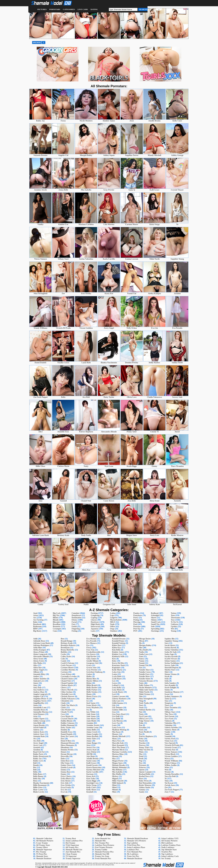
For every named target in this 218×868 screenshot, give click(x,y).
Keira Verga (91, 785)
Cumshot (75, 613)
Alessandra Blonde (41, 656)
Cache (63, 654)
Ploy (141, 754)
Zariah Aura (170, 785)
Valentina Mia (171, 723)
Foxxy (89, 648)
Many (114, 739)
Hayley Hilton (92, 681)
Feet (73, 624)
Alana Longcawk (40, 654)
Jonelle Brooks (92, 759)
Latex (93, 631)
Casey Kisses (66, 674)
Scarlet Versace (171, 659)
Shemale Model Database (137, 839)
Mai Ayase (116, 732)
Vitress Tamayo (171, 752)
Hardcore (95, 622)
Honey (89, 694)
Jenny (89, 741)
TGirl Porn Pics (134, 845)
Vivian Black (170, 754)
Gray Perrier (92, 670)
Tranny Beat (71, 839)
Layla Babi (117, 676)
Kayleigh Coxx (92, 783)
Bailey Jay (38, 759)
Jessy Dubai (91, 752)
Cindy (63, 703)
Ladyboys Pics (133, 850)
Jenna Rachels (92, 736)
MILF (113, 622)
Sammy (142, 790)
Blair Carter (38, 790)
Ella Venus (65, 763)
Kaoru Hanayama (94, 767)
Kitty (114, 661)
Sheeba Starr (170, 670)
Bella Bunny (38, 776)
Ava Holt (37, 741)
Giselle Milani (92, 661)
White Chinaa (170, 763)
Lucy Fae (116, 723)
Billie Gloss (38, 787)
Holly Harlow (92, 688)
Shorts (154, 618)
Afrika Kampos (40, 650)
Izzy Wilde (91, 712)
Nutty (141, 714)
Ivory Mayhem (93, 708)
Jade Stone (91, 714)
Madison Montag (119, 730)
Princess (143, 767)
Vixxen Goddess (171, 756)
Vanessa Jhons (171, 730)
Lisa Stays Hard (119, 714)
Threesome (175, 618)
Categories (69, 9)
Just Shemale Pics (73, 852)
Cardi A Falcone (67, 663)
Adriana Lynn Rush (42, 643)
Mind (114, 787)
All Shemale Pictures (45, 841)
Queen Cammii (145, 772)
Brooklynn (65, 648)
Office (113, 627)
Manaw (115, 734)
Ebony (74, 620)
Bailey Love (38, 761)
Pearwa (142, 745)
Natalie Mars (144, 676)
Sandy (142, 792)
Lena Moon (117, 690)
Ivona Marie (91, 705)
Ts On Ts (174, 622)
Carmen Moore (67, 668)
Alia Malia (38, 663)
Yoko (167, 781)
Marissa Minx (118, 754)
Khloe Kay (117, 648)
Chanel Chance (67, 679)
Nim (141, 696)
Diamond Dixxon (68, 743)
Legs (112, 615)
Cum (55, 631)
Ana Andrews (39, 690)
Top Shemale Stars (169, 850)
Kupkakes (116, 668)
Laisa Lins (116, 672)
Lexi (114, 694)
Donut (63, 752)
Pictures (42, 9)
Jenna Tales (91, 739)
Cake (63, 659)
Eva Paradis (91, 641)
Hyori (89, 699)
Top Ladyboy (132, 843)
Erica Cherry (66, 776)
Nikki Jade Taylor (146, 690)
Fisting (74, 631)
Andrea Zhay (39, 692)
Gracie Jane (91, 668)
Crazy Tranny (42, 843)
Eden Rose (65, 761)
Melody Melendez (119, 767)
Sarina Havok (170, 648)
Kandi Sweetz (92, 765)
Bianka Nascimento (41, 783)
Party (136, 618)
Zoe (166, 787)
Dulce (63, 759)
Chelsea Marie (67, 685)
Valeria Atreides (171, 728)
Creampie (57, 629)
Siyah (167, 676)
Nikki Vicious (145, 694)
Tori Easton (169, 716)
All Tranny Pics (72, 847)
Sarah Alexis (170, 645)
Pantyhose (138, 615)
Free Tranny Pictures (104, 847)
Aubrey (36, 730)
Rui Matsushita (145, 783)
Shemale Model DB (52, 867)
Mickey (115, 776)
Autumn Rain (39, 736)
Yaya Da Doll (170, 776)
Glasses (94, 620)
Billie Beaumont (40, 785)
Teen (173, 615)
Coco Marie (66, 716)
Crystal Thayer (67, 719)
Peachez (142, 743)
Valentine (169, 725)
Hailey (89, 676)
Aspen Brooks (39, 725)
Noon (141, 708)
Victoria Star (170, 750)
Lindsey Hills (118, 710)
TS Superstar (71, 856)
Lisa (114, 712)
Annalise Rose (39, 710)
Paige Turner (144, 721)
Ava (35, 739)
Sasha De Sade (171, 652)
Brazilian (57, 624)
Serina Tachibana (172, 663)
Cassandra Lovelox (69, 676)
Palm (141, 723)
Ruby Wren (144, 781)
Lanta (115, 674)
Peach (142, 741)
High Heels (95, 624)
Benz (35, 781)
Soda (167, 679)
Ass (35, 618)
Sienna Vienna (171, 674)
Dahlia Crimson (67, 723)
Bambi (36, 765)
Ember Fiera (66, 765)
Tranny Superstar (73, 858)
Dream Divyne (67, 754)
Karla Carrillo (92, 772)
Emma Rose (66, 772)
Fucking (94, 613)
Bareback (37, 624)
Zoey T (168, 792)
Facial (74, 622)
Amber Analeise (40, 679)
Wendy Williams (171, 761)
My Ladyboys (133, 854)
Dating (94, 9)
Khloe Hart (117, 645)
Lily (114, 705)
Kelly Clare (91, 787)
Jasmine (90, 723)
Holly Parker (92, 690)
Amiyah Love (39, 681)
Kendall (90, 792)
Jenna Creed (92, 732)
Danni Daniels (67, 734)
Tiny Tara (169, 714)
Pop (141, 761)
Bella (35, 772)
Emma (64, 770)
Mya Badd (143, 650)
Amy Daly (37, 688)
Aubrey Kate (39, 732)
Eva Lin (64, 792)
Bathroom (37, 627)
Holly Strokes (92, 692)
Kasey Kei (91, 776)
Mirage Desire (145, 639)
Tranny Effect (42, 847)
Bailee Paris (38, 754)
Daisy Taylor (66, 728)
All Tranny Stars (43, 845)
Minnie (115, 790)
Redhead (155, 613)
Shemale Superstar (44, 850)
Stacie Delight (170, 688)
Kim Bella (116, 650)
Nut (141, 712)
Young (174, 631)
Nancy (142, 659)
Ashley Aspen (39, 719)
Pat (140, 734)
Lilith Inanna (118, 703)
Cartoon (64, 672)
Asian (36, 615)
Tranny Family (101, 850)
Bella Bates (38, 774)
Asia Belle (37, 723)
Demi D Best (66, 741)
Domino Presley (67, 750)
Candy (64, 661)
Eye (88, 645)
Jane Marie (91, 719)
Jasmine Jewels (93, 725)
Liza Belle (116, 719)
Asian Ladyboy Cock (170, 856)
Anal (35, 613)
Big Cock (57, 613)
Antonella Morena (41, 712)
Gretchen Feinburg (94, 672)
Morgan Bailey (145, 645)
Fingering (76, 629)
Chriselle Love (67, 694)
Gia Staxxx (91, 654)
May (114, 759)
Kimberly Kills (118, 656)
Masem (115, 756)
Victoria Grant (171, 747)
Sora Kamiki (170, 685)
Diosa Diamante (67, 745)
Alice (35, 665)
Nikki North (144, 692)
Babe (35, 622)
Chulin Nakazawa (68, 699)
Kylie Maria (117, 670)
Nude (112, 624)
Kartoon (90, 774)
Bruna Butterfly (67, 650)
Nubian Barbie (145, 710)
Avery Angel (38, 743)
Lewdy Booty (118, 692)
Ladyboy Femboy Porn (171, 845)
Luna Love (117, 728)
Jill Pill (89, 754)
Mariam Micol (118, 750)
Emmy (64, 774)
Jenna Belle (91, 730)
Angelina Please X (41, 699)
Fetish (74, 627)
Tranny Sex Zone (102, 856)
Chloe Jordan (66, 692)
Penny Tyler (144, 747)
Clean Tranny (71, 854)
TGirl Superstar (72, 845)
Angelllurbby (39, 703)
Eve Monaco (91, 643)
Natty (141, 683)
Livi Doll (116, 716)
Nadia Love (144, 654)
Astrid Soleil (38, 728)
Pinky (141, 752)
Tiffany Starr (170, 712)
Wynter (168, 772)
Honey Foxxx (92, 696)
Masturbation (116, 620)
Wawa (167, 759)
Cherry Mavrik (67, 690)
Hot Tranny (70, 843)
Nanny (142, 661)
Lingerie (114, 618)
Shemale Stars (42, 856)
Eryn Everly (66, 787)
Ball (35, 763)
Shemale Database (44, 858)
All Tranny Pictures (169, 841)
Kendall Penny (118, 641)
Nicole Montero (145, 688)
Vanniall (168, 736)
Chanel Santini (67, 683)
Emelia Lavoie (67, 767)
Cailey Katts (66, 656)
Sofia (167, 681)
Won (167, 770)
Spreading (155, 629)
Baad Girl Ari (39, 752)
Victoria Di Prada (172, 745)
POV (135, 631)
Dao (62, 739)
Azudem (37, 750)
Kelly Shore (91, 790)
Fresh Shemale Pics (103, 858)
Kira (114, 659)
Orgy (112, 629)
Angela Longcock (40, 694)
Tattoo (174, 613)
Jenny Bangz (92, 743)
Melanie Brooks (119, 765)
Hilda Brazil (91, 685)
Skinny (154, 620)
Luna (114, 725)
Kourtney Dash (118, 665)
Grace (89, 665)
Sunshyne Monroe (172, 692)
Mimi (114, 785)
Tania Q (168, 699)
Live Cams (83, 9)
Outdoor (114, 631)
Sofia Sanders (170, 683)
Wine (167, 767)
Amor (36, 683)
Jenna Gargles (92, 734)
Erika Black (66, 779)
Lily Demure (117, 708)
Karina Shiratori (93, 770)
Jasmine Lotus (92, 728)
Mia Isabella (117, 772)
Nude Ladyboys (168, 847)
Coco (63, 714)
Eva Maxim (91, 639)
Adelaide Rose (39, 641)
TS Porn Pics (42, 854)
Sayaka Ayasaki (171, 656)
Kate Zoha (91, 779)
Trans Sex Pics (133, 856)
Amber (36, 676)
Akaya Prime (39, 652)
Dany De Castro (67, 736)
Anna (36, 705)
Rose (141, 779)
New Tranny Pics (102, 843)
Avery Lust (38, 745)
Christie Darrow (68, 696)
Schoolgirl (155, 615)
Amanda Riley (39, 674)
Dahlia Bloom (66, 721)
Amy (35, 685)
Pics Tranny (41, 852)
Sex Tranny (166, 858)
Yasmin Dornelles (172, 774)
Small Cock (156, 622)
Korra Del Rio (118, 663)
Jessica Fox (91, 747)
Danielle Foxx (66, 732)
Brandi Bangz (67, 641)
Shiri (167, 672)
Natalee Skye (144, 670)
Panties (136, 613)
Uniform (174, 624)
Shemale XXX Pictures (136, 841)
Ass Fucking (38, 620)
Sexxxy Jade (170, 665)
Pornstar (137, 627)
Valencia (168, 721)
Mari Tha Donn (119, 747)
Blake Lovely (39, 792)
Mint (114, 792)
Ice (88, 701)
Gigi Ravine (91, 656)
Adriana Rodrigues (41, 645)
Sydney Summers (172, 696)
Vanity (167, 734)
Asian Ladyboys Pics (74, 841)
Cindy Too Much (68, 705)
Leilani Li (116, 685)
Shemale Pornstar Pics (104, 852)
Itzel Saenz (91, 703)
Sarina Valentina (172, 650)
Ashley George (39, 721)
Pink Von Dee (145, 750)
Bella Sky (37, 779)
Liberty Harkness (119, 699)
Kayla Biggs (91, 781)
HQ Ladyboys (167, 843)
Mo (140, 643)
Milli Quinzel (118, 783)
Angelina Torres (40, 701)
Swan (167, 694)
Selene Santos (170, 661)
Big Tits (56, 615)
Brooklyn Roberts (68, 645)
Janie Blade (91, 721)
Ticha (167, 710)
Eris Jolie (65, 783)
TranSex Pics (167, 852)
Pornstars (55, 9)
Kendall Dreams (119, 639)
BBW (35, 629)
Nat (141, 668)
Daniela (64, 730)
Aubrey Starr (39, 734)
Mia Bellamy (117, 770)
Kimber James (118, 652)
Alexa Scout (38, 659)
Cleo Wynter (66, 710)
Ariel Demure (39, 714)
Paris (141, 730)
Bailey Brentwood (41, 756)
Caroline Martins (68, 670)
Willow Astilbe (171, 765)
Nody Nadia (144, 703)
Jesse (88, 745)
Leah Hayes (117, 679)
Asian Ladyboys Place (136, 847)
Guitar (89, 674)
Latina (113, 613)
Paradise (143, 728)
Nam (141, 656)
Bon (62, 639)
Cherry (64, 688)
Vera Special (170, 743)
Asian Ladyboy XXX (170, 839)
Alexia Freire (39, 661)
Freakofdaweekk (93, 652)
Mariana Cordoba (120, 752)
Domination (77, 618)
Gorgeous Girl (92, 663)
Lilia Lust (116, 701)
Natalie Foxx (144, 674)
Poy (141, 763)
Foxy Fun (90, 650)
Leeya (115, 683)
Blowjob (56, 622)
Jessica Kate (91, 750)
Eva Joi (64, 790)
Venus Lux (169, 741)
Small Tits (155, 624)
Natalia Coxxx (145, 672)
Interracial (95, 627)
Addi (35, 639)
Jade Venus (91, 716)
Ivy (88, 710)
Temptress (169, 703)
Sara (167, 643)
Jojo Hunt (91, 756)
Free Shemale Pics (135, 852)
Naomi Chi (144, 665)
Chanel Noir (66, 681)
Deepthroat (76, 615)
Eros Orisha (66, 785)
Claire (63, 708)
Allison (36, 672)
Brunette (57, 627)
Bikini (55, 618)
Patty (141, 739)
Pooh (141, 759)
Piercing (137, 622)
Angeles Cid (38, 696)
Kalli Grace (91, 763)
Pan (141, 725)
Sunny (167, 690)
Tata (166, 701)
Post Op (137, 629)
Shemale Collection (44, 839)
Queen (142, 770)
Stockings (155, 631)
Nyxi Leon (143, 716)
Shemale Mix (100, 841)
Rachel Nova (144, 776)
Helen (89, 683)
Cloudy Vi (65, 712)
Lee (114, 681)
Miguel (115, 779)
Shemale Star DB (102, 854)
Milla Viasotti (118, 781)
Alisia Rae (37, 668)
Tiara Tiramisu (171, 708)
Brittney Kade (67, 643)
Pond (141, 756)
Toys (173, 620)
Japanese (95, 629)
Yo (166, 779)
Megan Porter (118, 761)
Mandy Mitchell (119, 736)
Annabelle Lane (40, 708)
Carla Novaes (66, 665)
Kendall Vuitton (119, 643)
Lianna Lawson (119, 696)
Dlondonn (65, 747)
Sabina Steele (145, 787)
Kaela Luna (91, 761)
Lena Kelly (117, 688)
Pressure (143, 765)
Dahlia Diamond (68, 725)
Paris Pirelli (144, 732)
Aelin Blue (38, 648)
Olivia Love (144, 719)
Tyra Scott (169, 719)
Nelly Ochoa (144, 685)
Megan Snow (117, 763)
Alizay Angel (39, 670)
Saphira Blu (170, 639)
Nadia (142, 652)
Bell (35, 770)
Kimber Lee (117, 654)
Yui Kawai (169, 783)
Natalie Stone (145, 679)
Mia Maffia (117, 774)
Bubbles (64, 652)
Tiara (167, 705)
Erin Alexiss (66, 781)
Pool (135, 624)
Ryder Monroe (145, 785)
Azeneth (37, 747)
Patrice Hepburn (146, 736)
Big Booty (37, 631)
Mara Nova (117, 741)
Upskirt (174, 627)
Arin (35, 716)
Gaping (94, 618)
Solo (153, 627)
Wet (173, 629)
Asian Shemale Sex (103, 839)
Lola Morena (117, 721)
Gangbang (95, 615)
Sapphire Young (171, 641)
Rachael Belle (145, 774)
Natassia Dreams (146, 681)
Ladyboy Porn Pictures (105, 845)
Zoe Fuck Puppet (172, 790)
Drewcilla (65, 756)
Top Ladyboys (167, 854)
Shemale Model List (74, 850)
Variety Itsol (170, 739)
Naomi (142, 663)
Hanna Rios (91, 679)
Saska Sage (169, 654)
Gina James (91, 659)
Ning (141, 701)
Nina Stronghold (146, 699)
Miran (142, 641)
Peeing (136, 620)
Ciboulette (65, 701)
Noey (141, 705)
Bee (35, 767)
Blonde (56, 620)
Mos (141, 648)
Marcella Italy (118, 743)
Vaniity (168, 732)
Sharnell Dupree (171, 668)
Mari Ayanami (118, 745)
